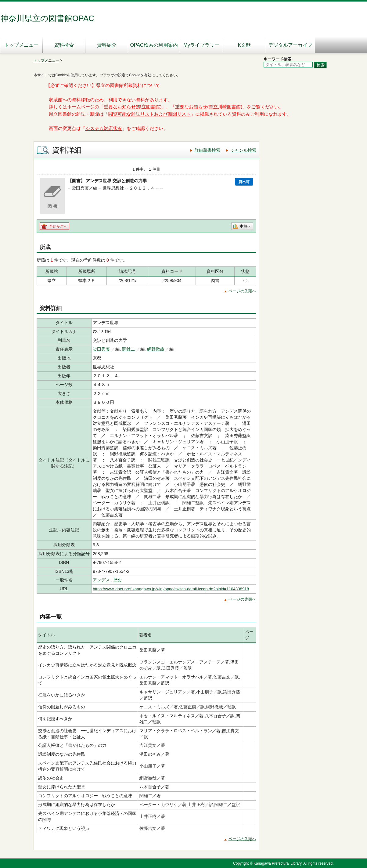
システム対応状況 (104, 128)
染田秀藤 (101, 349)
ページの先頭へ (242, 291)
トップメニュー (21, 45)
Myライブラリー (201, 45)
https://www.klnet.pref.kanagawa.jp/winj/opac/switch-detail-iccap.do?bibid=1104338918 (171, 589)
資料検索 (64, 45)
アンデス (101, 580)
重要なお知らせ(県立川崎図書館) (209, 107)
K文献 (245, 45)
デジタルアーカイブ (290, 45)
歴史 (118, 580)
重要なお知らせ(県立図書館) (133, 107)
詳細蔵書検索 (207, 150)
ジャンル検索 (243, 150)
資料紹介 (107, 45)
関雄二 (128, 349)
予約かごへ (58, 226)
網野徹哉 (156, 349)
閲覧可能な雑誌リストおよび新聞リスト (149, 114)
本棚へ (245, 226)
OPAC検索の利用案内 (154, 45)
